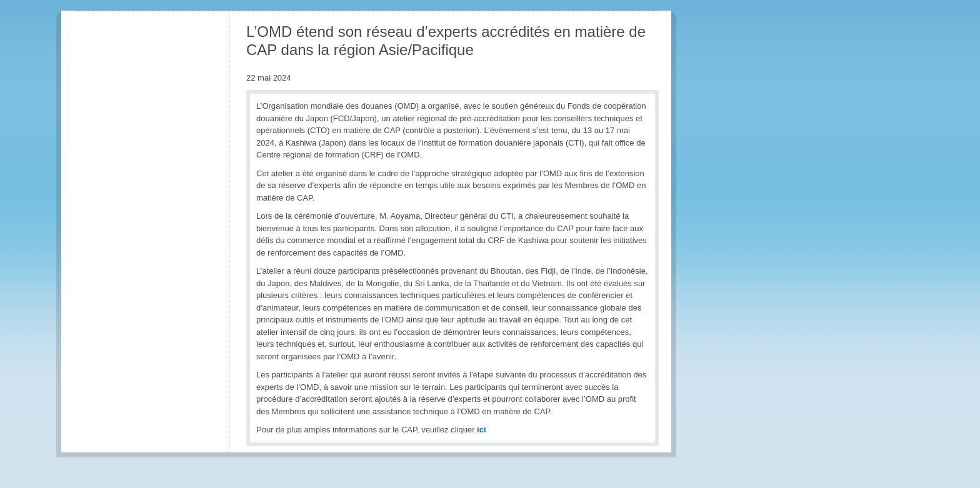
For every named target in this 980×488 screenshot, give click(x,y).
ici (481, 430)
